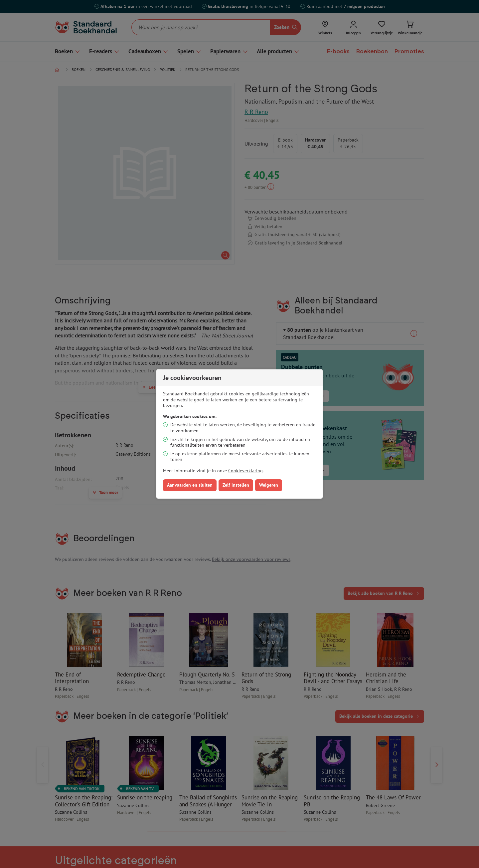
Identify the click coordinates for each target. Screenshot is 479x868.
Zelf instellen (236, 485)
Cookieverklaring (245, 471)
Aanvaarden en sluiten (190, 485)
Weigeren (269, 485)
